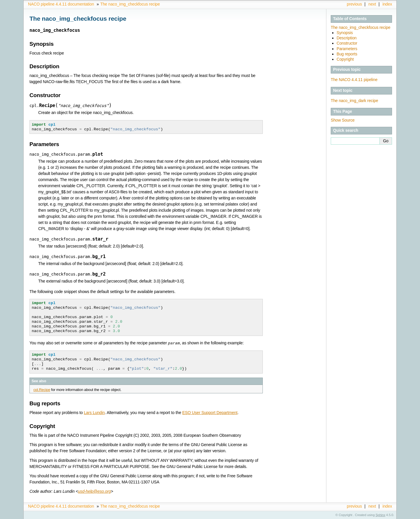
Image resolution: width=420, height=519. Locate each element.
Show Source (343, 120)
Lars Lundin (94, 412)
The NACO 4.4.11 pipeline (354, 80)
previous (354, 4)
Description (347, 38)
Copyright (345, 59)
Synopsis (345, 33)
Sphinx (380, 515)
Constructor (347, 43)
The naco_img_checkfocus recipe (130, 4)
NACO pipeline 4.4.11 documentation (61, 4)
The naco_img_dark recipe (354, 101)
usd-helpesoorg (94, 491)
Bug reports (347, 54)
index (387, 4)
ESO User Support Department (210, 412)
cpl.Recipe (42, 390)
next (372, 4)
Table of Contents (350, 19)
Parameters (347, 49)
